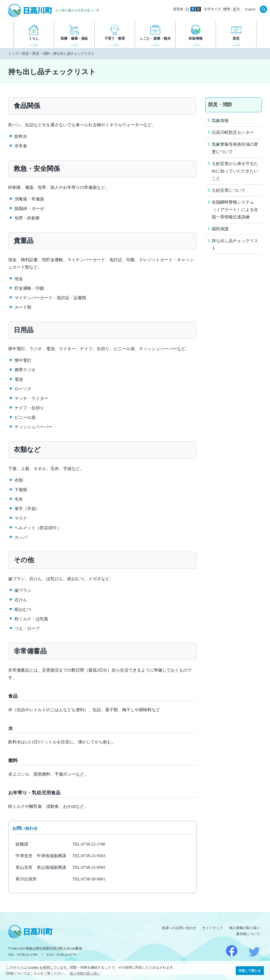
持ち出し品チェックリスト (235, 244)
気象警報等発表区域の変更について (235, 148)
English (250, 9)
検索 (263, 9)
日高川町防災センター (233, 132)
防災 (26, 53)
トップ (13, 53)
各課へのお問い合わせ (179, 928)
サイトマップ (213, 928)
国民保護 (220, 229)
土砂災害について (229, 190)
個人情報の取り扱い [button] (85, 973)
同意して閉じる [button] (250, 971)
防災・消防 (41, 53)
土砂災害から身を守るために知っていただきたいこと (235, 171)
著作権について (248, 934)
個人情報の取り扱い (245, 928)
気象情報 (220, 121)
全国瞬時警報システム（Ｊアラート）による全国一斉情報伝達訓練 (235, 210)
